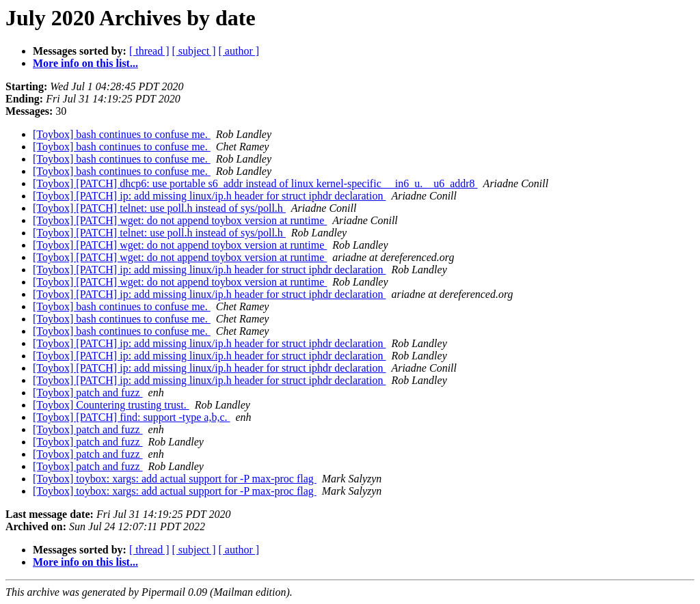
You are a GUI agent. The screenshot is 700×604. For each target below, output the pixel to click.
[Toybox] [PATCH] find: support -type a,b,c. (131, 417)
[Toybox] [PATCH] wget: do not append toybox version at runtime (180, 220)
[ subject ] (194, 51)
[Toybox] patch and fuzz (88, 393)
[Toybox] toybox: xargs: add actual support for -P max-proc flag (175, 479)
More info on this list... (85, 63)
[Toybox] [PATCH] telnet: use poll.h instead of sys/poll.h (159, 208)
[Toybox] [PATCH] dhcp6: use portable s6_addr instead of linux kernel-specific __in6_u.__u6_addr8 (255, 183)
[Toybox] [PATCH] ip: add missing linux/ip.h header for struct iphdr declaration (209, 196)
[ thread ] (149, 51)
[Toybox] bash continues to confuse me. (122, 134)
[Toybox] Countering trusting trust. (111, 405)
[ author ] (239, 51)
